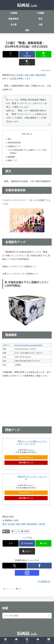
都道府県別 (41, 75)
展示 (9, 139)
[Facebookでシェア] (27, 54)
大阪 (26, 75)
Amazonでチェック (26, 457)
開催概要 (11, 157)
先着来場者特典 (14, 143)
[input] (27, 616)
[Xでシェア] (11, 54)
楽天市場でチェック (26, 463)
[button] (27, 62)
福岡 (32, 75)
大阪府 (25, 531)
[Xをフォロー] (15, 566)
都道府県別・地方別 (36, 524)
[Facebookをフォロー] (39, 566)
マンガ (16, 531)
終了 (6, 531)
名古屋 (20, 75)
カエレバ (31, 485)
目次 (24, 134)
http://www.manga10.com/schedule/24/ (28, 345)
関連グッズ (12, 161)
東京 (13, 75)
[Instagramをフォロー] (27, 573)
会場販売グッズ (14, 146)
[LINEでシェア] (43, 54)
